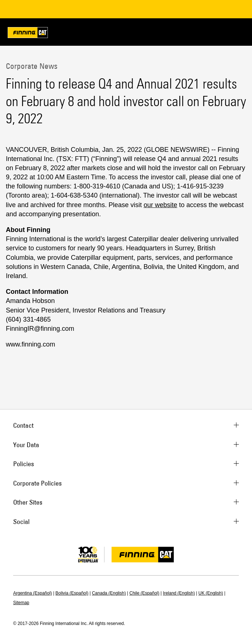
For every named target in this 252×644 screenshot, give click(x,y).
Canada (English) (109, 593)
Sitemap (21, 603)
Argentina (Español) (33, 593)
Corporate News (32, 66)
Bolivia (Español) (72, 593)
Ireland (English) (179, 593)
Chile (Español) (144, 593)
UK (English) (211, 593)
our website (160, 205)
